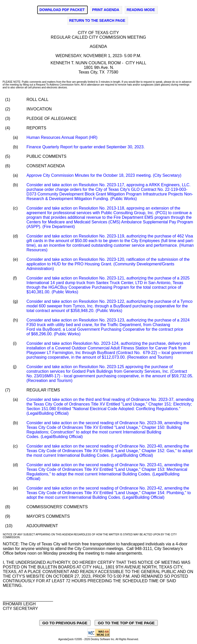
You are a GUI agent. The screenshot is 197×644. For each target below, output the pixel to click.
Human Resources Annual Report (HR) (62, 137)
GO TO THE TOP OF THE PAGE (126, 623)
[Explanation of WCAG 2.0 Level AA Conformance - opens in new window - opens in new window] (98, 636)
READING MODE (141, 10)
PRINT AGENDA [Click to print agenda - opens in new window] (106, 10)
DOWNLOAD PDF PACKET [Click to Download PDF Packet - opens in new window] (62, 10)
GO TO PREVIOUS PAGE (65, 623)
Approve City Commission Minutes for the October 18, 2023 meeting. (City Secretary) (104, 175)
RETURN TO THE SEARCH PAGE (97, 20)
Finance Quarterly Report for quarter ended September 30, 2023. (86, 147)
